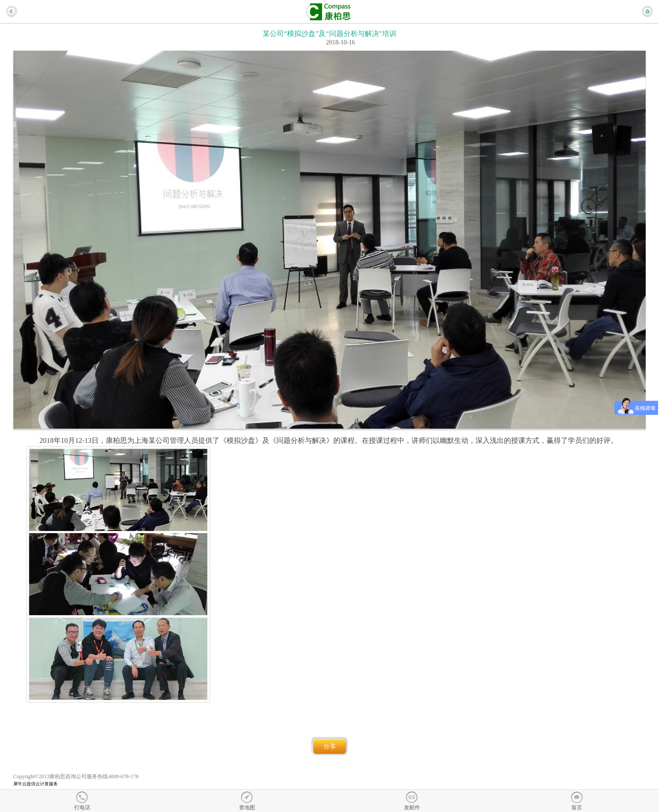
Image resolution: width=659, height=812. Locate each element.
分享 (330, 746)
